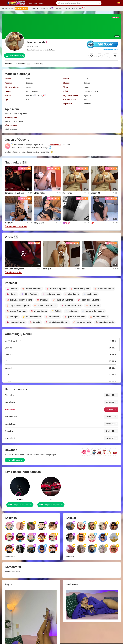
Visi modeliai (7, 9)
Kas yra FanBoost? (110, 49)
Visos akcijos (47, 8)
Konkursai (59, 9)
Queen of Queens (54, 144)
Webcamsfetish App (75, 8)
